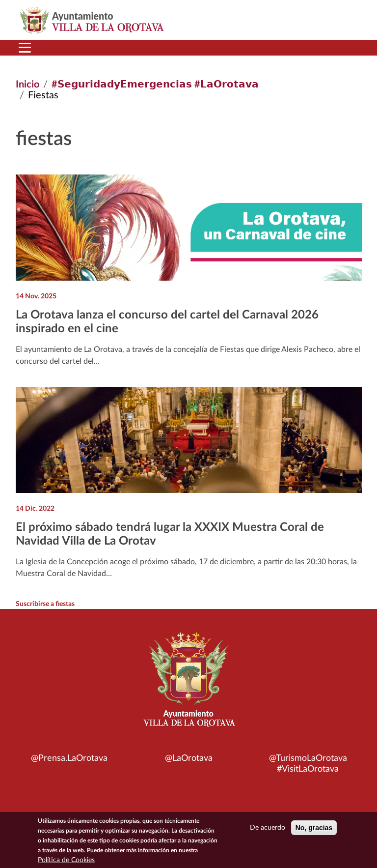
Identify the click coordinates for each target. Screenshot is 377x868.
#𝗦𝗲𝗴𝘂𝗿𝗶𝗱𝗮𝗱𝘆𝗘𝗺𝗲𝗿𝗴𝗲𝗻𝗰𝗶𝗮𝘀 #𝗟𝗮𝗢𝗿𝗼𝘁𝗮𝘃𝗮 (155, 85)
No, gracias (314, 828)
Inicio (27, 85)
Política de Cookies (66, 860)
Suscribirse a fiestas (45, 604)
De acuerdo (268, 828)
